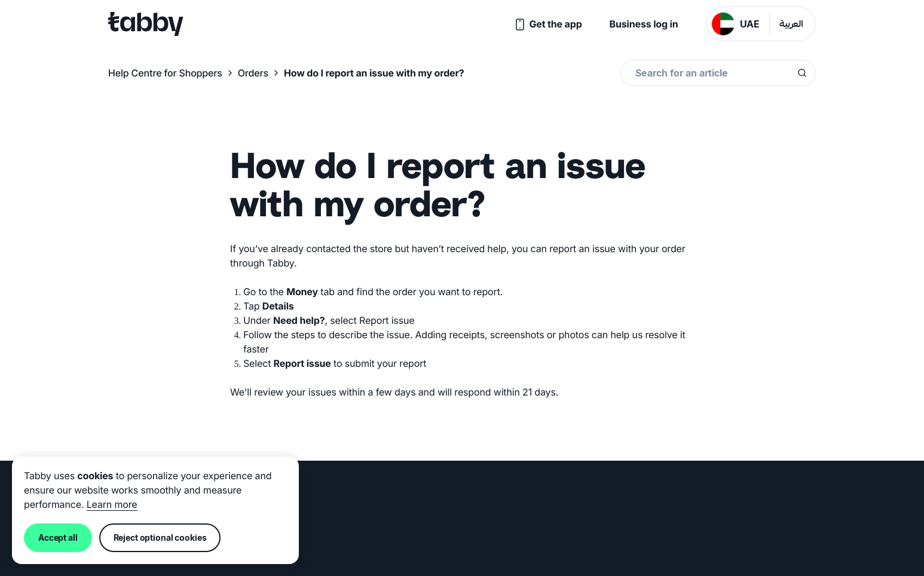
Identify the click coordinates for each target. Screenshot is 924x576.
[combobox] (716, 73)
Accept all (58, 537)
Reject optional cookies (160, 537)
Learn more (112, 504)
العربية (791, 25)
